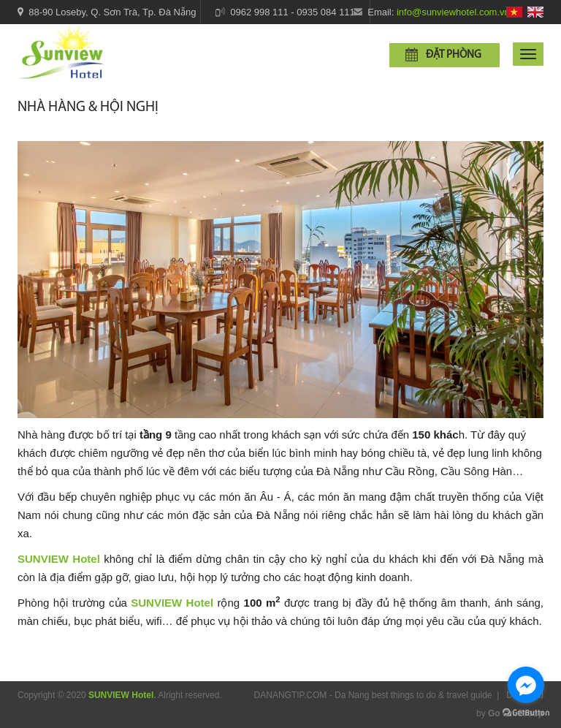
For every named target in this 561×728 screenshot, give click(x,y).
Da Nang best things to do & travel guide (413, 695)
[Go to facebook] (526, 685)
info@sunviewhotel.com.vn (453, 12)
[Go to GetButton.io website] (526, 713)
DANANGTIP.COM (291, 695)
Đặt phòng (454, 55)
